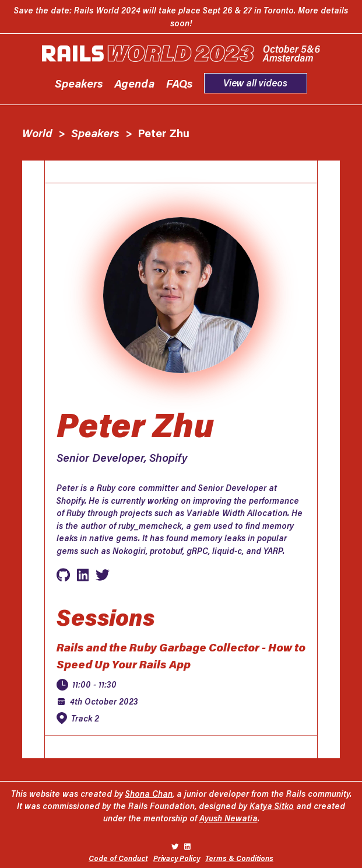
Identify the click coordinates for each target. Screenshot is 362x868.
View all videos (255, 83)
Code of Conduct (118, 858)
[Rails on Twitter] (175, 846)
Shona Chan (149, 794)
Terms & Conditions (239, 858)
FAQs (180, 83)
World (37, 133)
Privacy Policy (177, 858)
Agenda (134, 83)
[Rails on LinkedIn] (187, 846)
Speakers (79, 83)
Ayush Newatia (229, 818)
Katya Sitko (272, 806)
